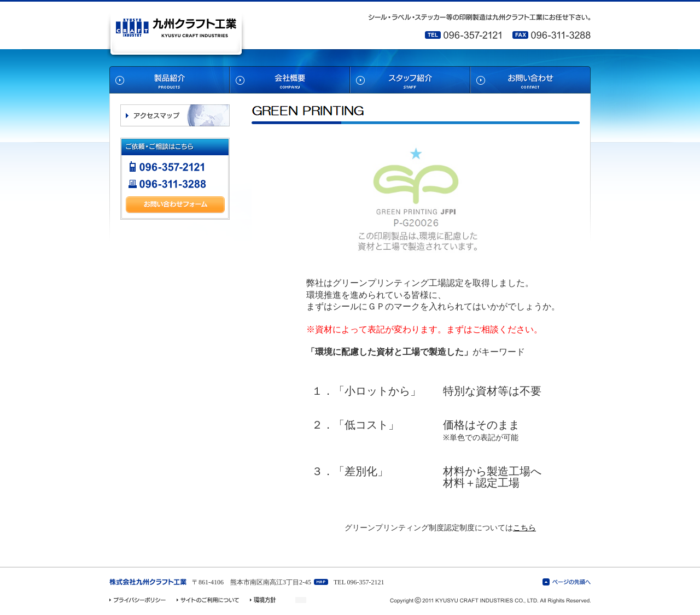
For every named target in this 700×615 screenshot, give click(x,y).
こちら (524, 528)
